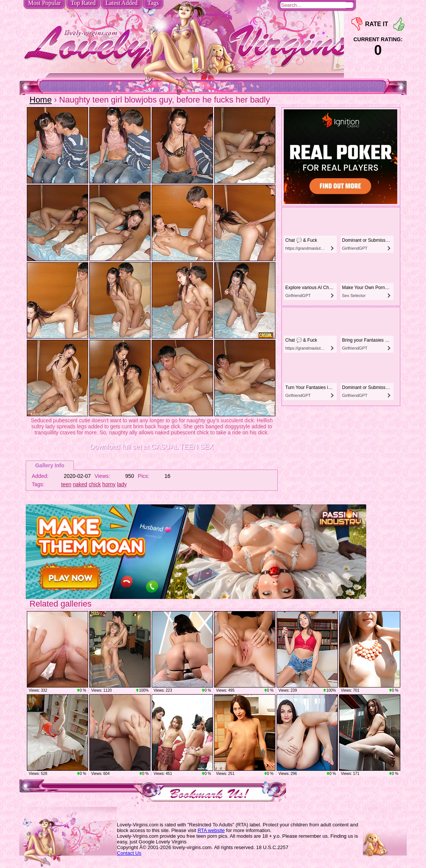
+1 (399, 24)
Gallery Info (50, 465)
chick (95, 484)
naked (80, 484)
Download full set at (152, 447)
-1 (357, 24)
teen (66, 484)
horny (109, 484)
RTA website (211, 830)
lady (122, 484)
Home (41, 100)
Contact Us (129, 853)
